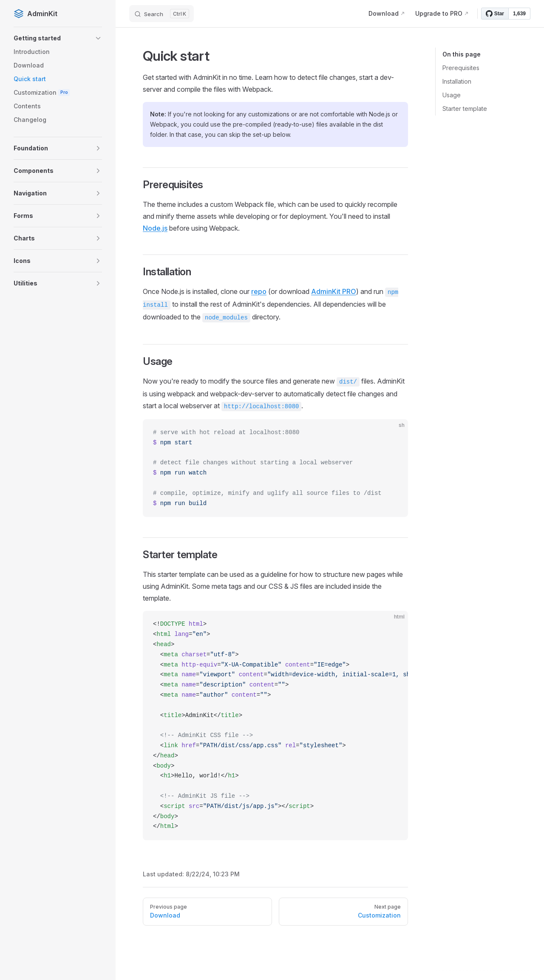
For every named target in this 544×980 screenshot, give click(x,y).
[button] (58, 38)
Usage (452, 95)
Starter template (465, 109)
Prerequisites (461, 68)
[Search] (161, 14)
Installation (457, 81)
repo (259, 291)
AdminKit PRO (334, 291)
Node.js (155, 228)
